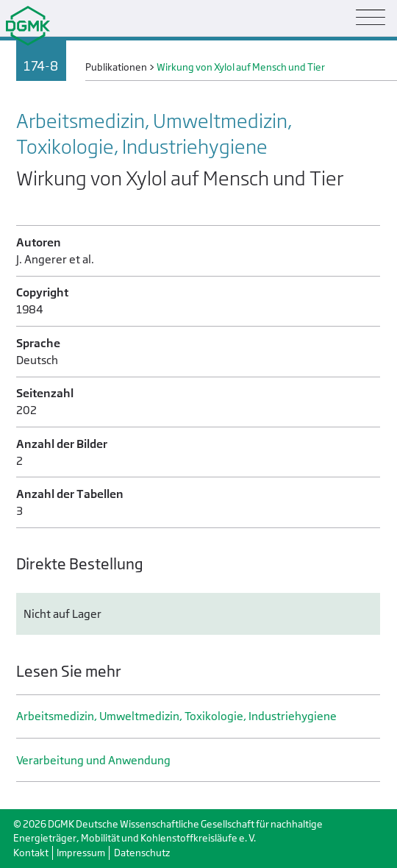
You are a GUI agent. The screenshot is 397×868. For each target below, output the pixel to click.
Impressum (81, 853)
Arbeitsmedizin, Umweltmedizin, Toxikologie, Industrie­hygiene (176, 716)
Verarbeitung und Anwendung (93, 760)
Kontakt (31, 853)
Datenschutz (142, 853)
